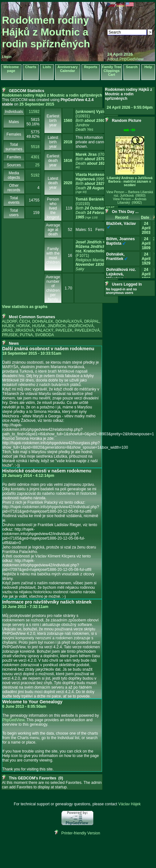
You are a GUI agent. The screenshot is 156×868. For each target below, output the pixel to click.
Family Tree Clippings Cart (112, 71)
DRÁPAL (92, 321)
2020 (68, 183)
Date (146, 217)
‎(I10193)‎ (95, 208)
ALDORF (9, 321)
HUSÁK (39, 326)
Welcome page (11, 69)
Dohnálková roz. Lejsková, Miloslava (121, 274)
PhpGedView (13, 720)
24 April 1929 (146, 259)
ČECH (25, 321)
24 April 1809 (146, 243)
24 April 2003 (146, 228)
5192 (35, 175)
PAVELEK (64, 330)
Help (148, 67)
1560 (68, 121)
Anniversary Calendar (68, 69)
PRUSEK (10, 335)
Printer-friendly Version (81, 833)
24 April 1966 (146, 274)
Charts (31, 67)
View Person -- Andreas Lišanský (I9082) (130, 201)
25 (37, 165)
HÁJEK (8, 326)
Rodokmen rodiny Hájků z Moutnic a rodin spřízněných (46, 32)
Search (132, 67)
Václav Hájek (129, 804)
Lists (47, 67)
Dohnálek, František (115, 256)
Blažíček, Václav (121, 224)
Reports (91, 67)
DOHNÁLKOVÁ (69, 321)
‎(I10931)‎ (92, 121)
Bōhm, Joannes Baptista (120, 241)
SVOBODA (44, 335)
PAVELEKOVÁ (87, 330)
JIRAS (7, 330)
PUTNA (26, 335)
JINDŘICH (57, 326)
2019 (68, 142)
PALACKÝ (45, 330)
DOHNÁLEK (43, 321)
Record (123, 217)
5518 (35, 147)
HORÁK (23, 326)
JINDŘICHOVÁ (80, 326)
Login (7, 57)
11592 (34, 112)
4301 (35, 157)
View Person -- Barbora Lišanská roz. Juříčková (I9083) (130, 194)
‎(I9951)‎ (96, 183)
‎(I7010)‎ (95, 161)
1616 (68, 161)
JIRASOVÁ (24, 330)
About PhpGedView (125, 59)
